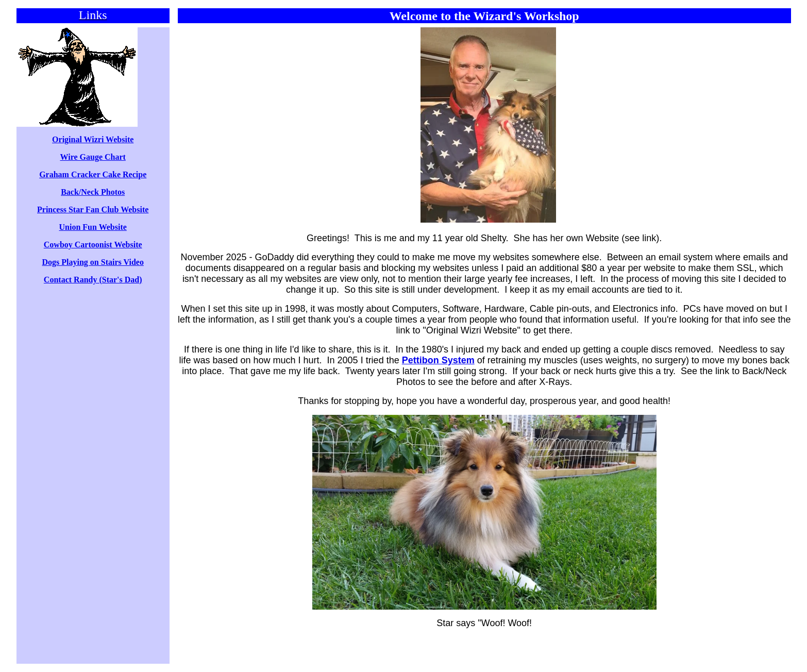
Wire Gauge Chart (93, 157)
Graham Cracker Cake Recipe (93, 174)
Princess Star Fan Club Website (93, 209)
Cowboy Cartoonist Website (93, 245)
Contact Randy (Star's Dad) (93, 280)
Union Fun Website (93, 227)
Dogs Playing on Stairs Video (93, 262)
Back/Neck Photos (93, 192)
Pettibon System (438, 360)
